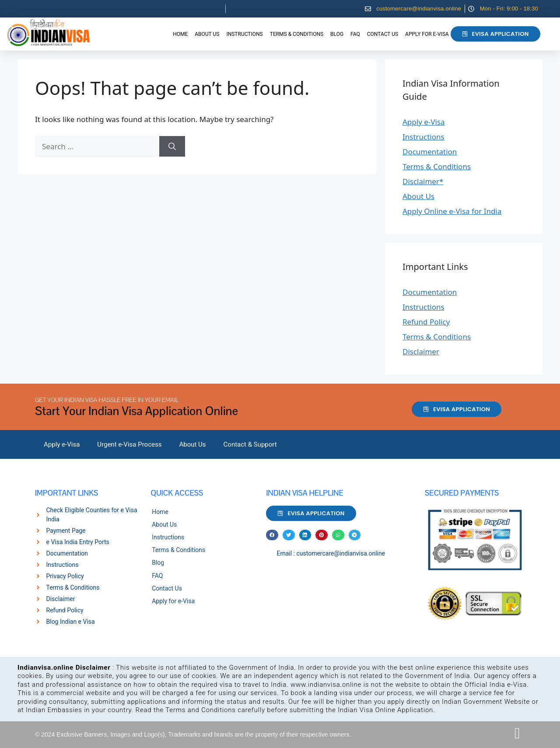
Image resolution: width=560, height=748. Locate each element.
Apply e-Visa (424, 122)
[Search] (172, 147)
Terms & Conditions (297, 34)
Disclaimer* (423, 181)
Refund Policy (426, 322)
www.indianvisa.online (326, 685)
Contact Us (383, 34)
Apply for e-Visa (427, 34)
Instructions (244, 34)
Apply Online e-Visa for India (452, 211)
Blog (337, 34)
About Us (207, 34)
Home (180, 34)
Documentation (430, 152)
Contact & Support (250, 444)
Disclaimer (421, 351)
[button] (272, 535)
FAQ (355, 34)
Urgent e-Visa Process (129, 444)
